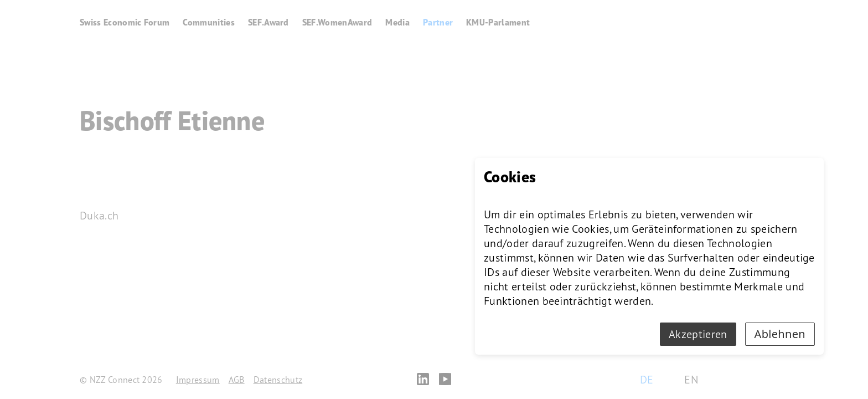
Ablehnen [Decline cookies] (780, 334)
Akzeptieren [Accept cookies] (698, 334)
